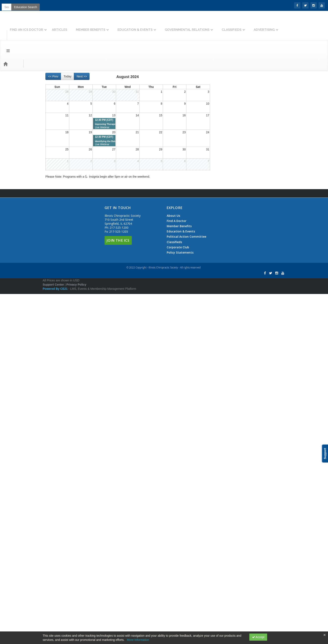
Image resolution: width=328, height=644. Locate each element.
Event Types (46, 41)
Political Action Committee (186, 587)
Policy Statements (180, 602)
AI (221, 103)
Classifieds (275, 27)
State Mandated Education (237, 471)
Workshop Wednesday (234, 514)
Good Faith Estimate (233, 308)
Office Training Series (233, 394)
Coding (224, 197)
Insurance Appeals (235, 334)
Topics (26, 41)
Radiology (226, 454)
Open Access (228, 403)
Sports (228, 188)
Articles (103, 27)
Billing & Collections (232, 111)
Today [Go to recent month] (67, 53)
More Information (138, 640)
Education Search (267, 41)
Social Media (232, 377)
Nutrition (229, 171)
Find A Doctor (177, 571)
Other (223, 411)
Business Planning (231, 120)
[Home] (12, 41)
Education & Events (179, 27)
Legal (223, 351)
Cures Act (226, 240)
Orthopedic (231, 180)
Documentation (229, 248)
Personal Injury (229, 446)
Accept (258, 637)
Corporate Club (178, 597)
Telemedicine (228, 480)
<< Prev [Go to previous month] (53, 53)
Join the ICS (27, 5)
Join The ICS (118, 590)
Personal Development (234, 437)
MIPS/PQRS (232, 223)
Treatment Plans (234, 283)
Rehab (224, 463)
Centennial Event (231, 128)
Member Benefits (134, 27)
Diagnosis (230, 154)
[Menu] (5, 41)
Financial (225, 291)
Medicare (229, 343)
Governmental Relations (231, 27)
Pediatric (225, 428)
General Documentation (239, 274)
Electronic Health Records (240, 257)
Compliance (227, 231)
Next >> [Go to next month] (82, 53)
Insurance (226, 326)
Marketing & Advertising (235, 368)
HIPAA (224, 317)
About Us (173, 566)
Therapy (225, 489)
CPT (226, 205)
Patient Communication (235, 420)
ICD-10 (228, 214)
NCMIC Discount (230, 386)
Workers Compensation (235, 506)
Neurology (230, 163)
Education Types (72, 41)
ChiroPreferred (229, 137)
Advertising (308, 27)
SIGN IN (9, 5)
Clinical (224, 145)
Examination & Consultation (241, 266)
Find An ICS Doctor (70, 27)
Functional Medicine (233, 300)
